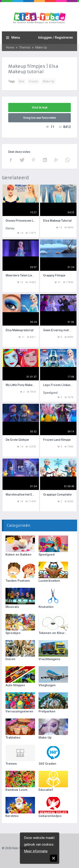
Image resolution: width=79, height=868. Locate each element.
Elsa (21, 81)
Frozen (33, 81)
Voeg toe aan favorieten (40, 118)
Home (10, 47)
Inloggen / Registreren (56, 38)
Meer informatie (36, 851)
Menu (16, 38)
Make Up (41, 47)
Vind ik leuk (40, 107)
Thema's (25, 47)
